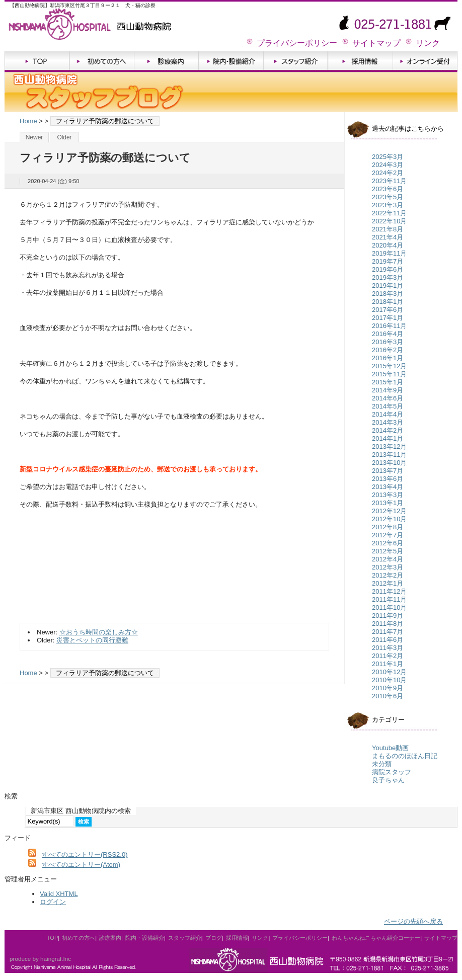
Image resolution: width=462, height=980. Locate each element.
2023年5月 (388, 197)
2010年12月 (389, 672)
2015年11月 (389, 374)
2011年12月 (389, 591)
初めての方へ (102, 61)
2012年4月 (388, 559)
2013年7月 (388, 471)
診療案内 (166, 61)
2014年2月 (388, 430)
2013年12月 (389, 446)
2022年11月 (389, 213)
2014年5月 (388, 406)
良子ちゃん (388, 780)
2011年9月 (388, 616)
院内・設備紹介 (231, 61)
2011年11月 (389, 599)
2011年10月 (389, 607)
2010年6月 (388, 696)
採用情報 (361, 61)
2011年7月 (388, 632)
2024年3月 (388, 165)
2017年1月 (388, 318)
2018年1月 (388, 302)
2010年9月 (388, 688)
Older (64, 137)
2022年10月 (389, 221)
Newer (34, 137)
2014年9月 (388, 390)
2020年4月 (388, 245)
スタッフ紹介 (296, 61)
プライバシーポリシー (297, 43)
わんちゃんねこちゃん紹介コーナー (376, 938)
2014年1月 (388, 438)
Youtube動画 (390, 748)
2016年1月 (388, 358)
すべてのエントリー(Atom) (81, 865)
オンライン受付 (425, 61)
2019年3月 (388, 277)
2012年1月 (388, 583)
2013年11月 (389, 455)
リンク (428, 43)
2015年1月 (388, 382)
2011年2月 (388, 656)
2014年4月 (388, 414)
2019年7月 (388, 261)
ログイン (53, 902)
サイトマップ (376, 43)
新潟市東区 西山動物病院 (98, 23)
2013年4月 (388, 487)
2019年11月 (389, 253)
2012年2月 (388, 575)
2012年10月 (389, 519)
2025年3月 (388, 157)
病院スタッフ (392, 772)
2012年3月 (388, 567)
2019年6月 (388, 269)
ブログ (214, 938)
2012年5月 (388, 551)
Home (28, 121)
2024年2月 (388, 173)
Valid (59, 894)
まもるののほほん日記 (405, 756)
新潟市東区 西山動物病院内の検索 (81, 811)
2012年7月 (388, 535)
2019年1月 (388, 285)
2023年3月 (388, 205)
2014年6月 (388, 398)
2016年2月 (388, 350)
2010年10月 (389, 680)
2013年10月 (389, 463)
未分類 (382, 764)
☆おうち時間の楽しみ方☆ (99, 632)
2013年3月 (388, 495)
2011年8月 (388, 624)
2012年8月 (388, 527)
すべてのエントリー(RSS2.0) (85, 854)
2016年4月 (388, 334)
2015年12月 (389, 366)
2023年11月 (389, 181)
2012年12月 (389, 511)
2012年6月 (388, 543)
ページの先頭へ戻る (413, 921)
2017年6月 (388, 310)
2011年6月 (388, 640)
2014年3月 (388, 422)
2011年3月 (388, 648)
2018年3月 (388, 294)
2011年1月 (388, 664)
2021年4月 (388, 237)
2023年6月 (388, 189)
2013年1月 (388, 503)
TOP (37, 61)
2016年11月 (389, 326)
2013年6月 (388, 479)
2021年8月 (388, 229)
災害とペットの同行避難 (92, 640)
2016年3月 (388, 342)
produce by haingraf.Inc (40, 959)
